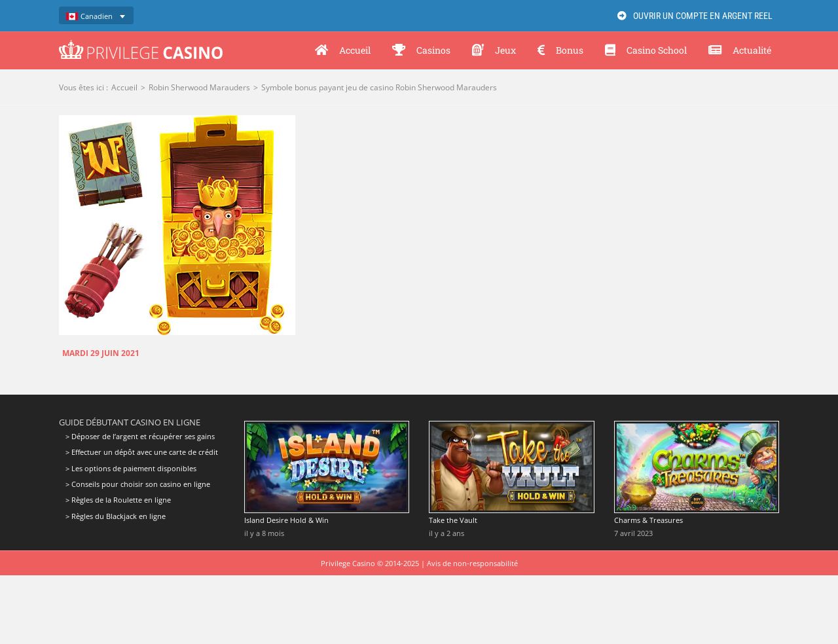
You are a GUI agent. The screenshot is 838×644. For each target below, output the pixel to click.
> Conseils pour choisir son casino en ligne (138, 484)
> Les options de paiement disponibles (131, 468)
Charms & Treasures (648, 520)
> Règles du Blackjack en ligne (116, 516)
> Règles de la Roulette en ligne (118, 500)
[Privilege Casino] (141, 45)
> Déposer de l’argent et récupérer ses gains (140, 437)
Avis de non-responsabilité (472, 563)
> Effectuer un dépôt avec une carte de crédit (142, 452)
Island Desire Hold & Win (286, 520)
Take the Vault (453, 520)
